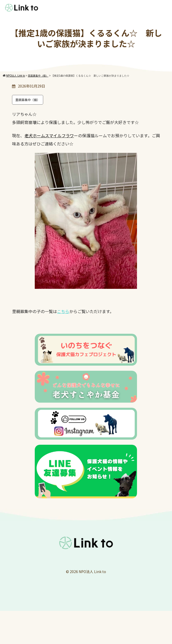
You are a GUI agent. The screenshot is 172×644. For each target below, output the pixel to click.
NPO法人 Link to (92, 572)
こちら (63, 311)
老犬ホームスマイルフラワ (49, 135)
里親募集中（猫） (28, 100)
